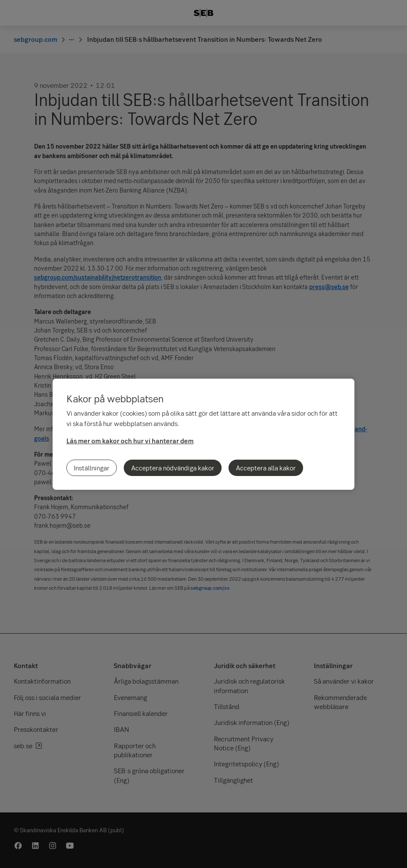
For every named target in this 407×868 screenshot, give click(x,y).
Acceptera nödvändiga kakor (173, 468)
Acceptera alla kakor (266, 468)
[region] (203, 434)
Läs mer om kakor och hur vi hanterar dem (130, 441)
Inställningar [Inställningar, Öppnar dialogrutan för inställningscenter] (92, 468)
